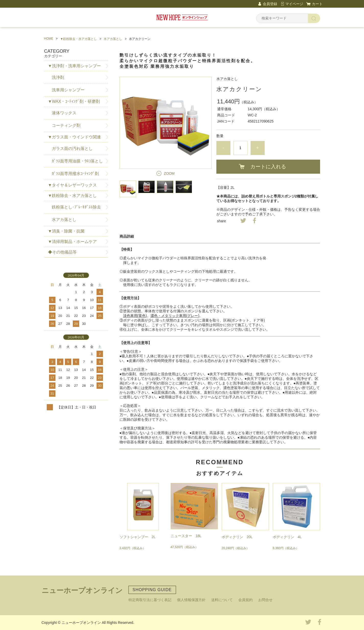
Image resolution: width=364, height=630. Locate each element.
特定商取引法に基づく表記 (150, 600)
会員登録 (270, 4)
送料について (222, 600)
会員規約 (245, 600)
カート (317, 4)
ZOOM (169, 173)
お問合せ (265, 600)
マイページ (294, 4)
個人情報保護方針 (191, 600)
